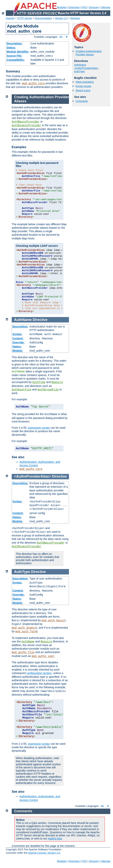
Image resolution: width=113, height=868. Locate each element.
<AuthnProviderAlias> (86, 68)
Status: (11, 48)
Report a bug (83, 90)
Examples (19, 147)
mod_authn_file (23, 652)
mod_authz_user (43, 656)
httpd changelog (85, 82)
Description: (15, 43)
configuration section (39, 673)
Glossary (94, 7)
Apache (10, 18)
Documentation (43, 18)
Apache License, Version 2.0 (44, 853)
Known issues (83, 86)
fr (67, 37)
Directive (40, 320)
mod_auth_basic (53, 620)
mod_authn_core (34, 83)
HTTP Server (25, 18)
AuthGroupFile (48, 390)
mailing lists (55, 838)
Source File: (14, 56)
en (61, 37)
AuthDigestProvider (26, 125)
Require (57, 382)
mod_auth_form (26, 632)
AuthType (79, 71)
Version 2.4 (61, 18)
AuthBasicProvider (26, 122)
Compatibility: (16, 60)
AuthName (80, 65)
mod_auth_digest (24, 628)
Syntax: (17, 334)
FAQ (84, 7)
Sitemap (106, 7)
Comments (82, 101)
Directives (74, 7)
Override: (19, 342)
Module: (18, 351)
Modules (62, 7)
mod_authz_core (31, 469)
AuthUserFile (22, 390)
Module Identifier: (18, 52)
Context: (18, 338)
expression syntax (39, 428)
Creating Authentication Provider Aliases (89, 53)
